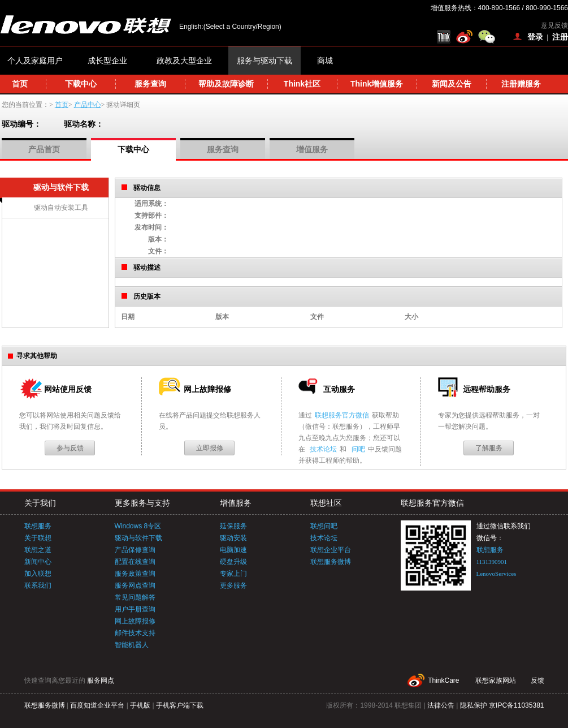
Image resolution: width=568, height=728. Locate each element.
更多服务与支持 (142, 503)
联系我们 (38, 585)
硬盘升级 (233, 562)
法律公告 (441, 705)
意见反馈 (554, 25)
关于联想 (38, 538)
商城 (325, 61)
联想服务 (38, 526)
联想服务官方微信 (342, 415)
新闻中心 (38, 562)
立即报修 (210, 448)
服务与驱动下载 (265, 61)
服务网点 (101, 680)
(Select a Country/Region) (242, 27)
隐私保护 (474, 705)
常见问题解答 (135, 597)
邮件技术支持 (135, 633)
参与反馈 (70, 448)
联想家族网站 (496, 680)
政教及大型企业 (184, 61)
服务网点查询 (135, 585)
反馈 (537, 680)
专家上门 (233, 574)
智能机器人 (132, 645)
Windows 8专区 (138, 526)
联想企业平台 (331, 550)
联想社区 (326, 503)
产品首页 (44, 149)
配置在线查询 (135, 562)
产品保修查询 (135, 550)
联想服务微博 (331, 562)
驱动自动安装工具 (61, 208)
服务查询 (150, 84)
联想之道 (38, 550)
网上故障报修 (135, 621)
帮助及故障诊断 (226, 84)
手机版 (140, 705)
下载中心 (81, 84)
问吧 (358, 449)
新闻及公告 (452, 84)
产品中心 (88, 105)
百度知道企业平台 (97, 705)
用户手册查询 (135, 609)
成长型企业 (107, 61)
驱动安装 (233, 538)
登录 (535, 37)
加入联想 (38, 574)
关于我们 (40, 503)
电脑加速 (233, 550)
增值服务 (312, 149)
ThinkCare (443, 680)
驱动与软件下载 (138, 538)
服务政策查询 (135, 574)
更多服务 (233, 585)
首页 (20, 84)
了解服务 (489, 448)
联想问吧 (324, 526)
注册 (560, 37)
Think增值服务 (377, 84)
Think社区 (302, 84)
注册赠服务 (521, 84)
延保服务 (233, 526)
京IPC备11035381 (516, 705)
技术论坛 (323, 449)
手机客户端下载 (180, 705)
